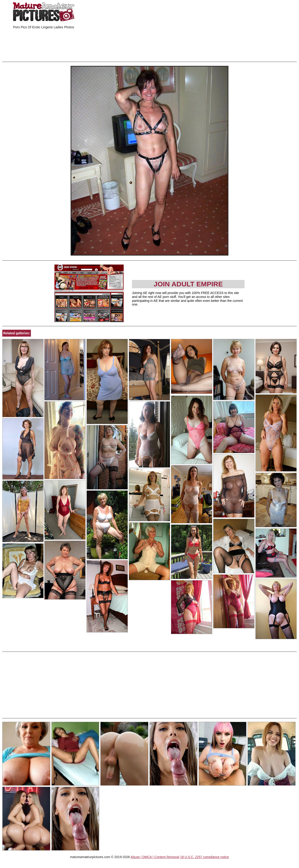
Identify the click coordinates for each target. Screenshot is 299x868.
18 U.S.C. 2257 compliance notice (205, 857)
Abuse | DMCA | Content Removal (155, 857)
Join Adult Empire (188, 284)
